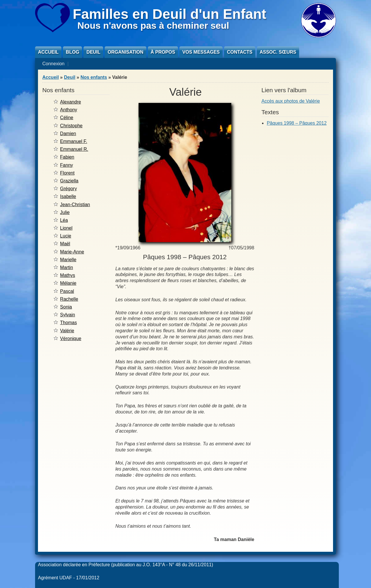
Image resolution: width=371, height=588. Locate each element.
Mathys (68, 275)
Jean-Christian (75, 205)
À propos (163, 52)
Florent (67, 173)
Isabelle (68, 196)
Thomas (68, 323)
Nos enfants (94, 77)
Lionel (66, 228)
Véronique (71, 339)
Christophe (71, 126)
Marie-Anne (72, 252)
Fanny (66, 165)
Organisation (125, 52)
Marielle (68, 260)
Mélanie (68, 283)
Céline (67, 118)
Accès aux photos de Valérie (291, 101)
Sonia (66, 307)
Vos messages (201, 52)
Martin (66, 267)
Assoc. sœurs (278, 52)
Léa (64, 220)
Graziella (69, 181)
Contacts (240, 52)
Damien (68, 134)
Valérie (67, 331)
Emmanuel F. (73, 141)
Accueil (48, 52)
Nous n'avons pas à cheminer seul (153, 26)
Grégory (68, 189)
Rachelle (69, 299)
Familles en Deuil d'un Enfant (170, 14)
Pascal (67, 291)
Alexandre (70, 102)
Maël (65, 244)
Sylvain (68, 315)
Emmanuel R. (74, 149)
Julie (65, 212)
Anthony (69, 110)
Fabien (67, 157)
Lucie (66, 236)
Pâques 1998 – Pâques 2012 (297, 123)
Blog (72, 52)
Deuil (93, 52)
